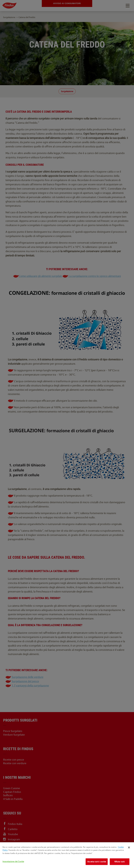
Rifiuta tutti (120, 862)
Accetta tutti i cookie (97, 862)
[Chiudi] (129, 847)
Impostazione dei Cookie (13, 861)
